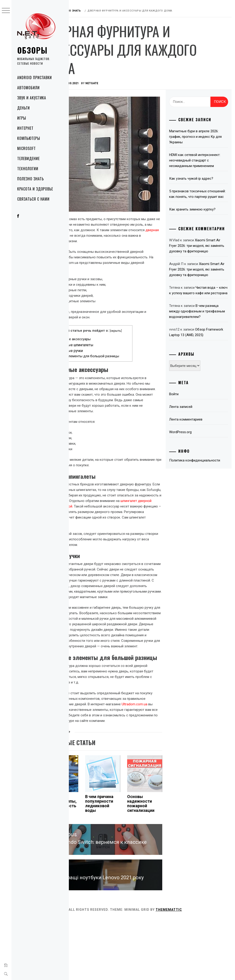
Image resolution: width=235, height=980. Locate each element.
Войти (184, 436)
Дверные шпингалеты (101, 336)
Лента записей (191, 449)
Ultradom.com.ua (85, 751)
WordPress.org (190, 474)
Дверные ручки (96, 342)
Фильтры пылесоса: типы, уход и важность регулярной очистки (85, 855)
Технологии (28, 169)
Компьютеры (29, 138)
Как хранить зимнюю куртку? (202, 220)
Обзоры (32, 50)
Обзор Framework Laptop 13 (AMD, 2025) (201, 372)
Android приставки (35, 78)
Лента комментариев (196, 462)
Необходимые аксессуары (97, 330)
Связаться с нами (33, 199)
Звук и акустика (32, 98)
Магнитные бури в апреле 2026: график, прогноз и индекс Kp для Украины (199, 137)
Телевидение (28, 159)
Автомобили (28, 88)
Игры (22, 118)
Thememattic (198, 971)
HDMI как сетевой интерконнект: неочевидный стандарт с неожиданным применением (202, 163)
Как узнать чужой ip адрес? (201, 184)
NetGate (121, 83)
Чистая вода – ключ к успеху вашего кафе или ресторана (203, 319)
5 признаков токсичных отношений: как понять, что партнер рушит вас (201, 202)
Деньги (24, 108)
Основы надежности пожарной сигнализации (157, 850)
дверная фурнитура (133, 221)
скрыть (138, 321)
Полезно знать (30, 179)
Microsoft (27, 148)
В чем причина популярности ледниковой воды (122, 850)
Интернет (25, 128)
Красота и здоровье (35, 189)
